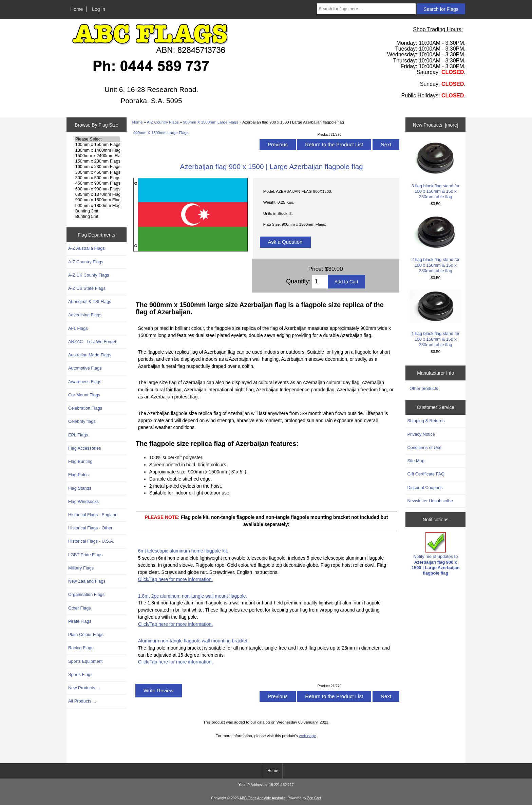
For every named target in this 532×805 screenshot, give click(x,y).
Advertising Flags (85, 315)
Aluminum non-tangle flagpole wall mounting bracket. (193, 641)
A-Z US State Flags (87, 288)
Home (77, 9)
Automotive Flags (85, 368)
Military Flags (81, 568)
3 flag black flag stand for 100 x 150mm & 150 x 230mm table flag (435, 170)
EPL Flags (78, 435)
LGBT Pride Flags (85, 555)
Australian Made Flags (90, 355)
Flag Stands (80, 488)
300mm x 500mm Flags (97, 178)
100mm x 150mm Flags (97, 145)
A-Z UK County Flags (89, 275)
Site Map (416, 461)
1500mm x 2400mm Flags (97, 156)
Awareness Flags (85, 382)
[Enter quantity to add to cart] (320, 282)
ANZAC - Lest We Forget (92, 342)
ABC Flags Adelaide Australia (263, 798)
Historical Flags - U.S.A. (91, 541)
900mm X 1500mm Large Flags (211, 122)
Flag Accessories (84, 448)
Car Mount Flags (84, 395)
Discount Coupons (425, 488)
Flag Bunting (80, 461)
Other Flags (80, 608)
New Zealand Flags (87, 581)
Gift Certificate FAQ (426, 474)
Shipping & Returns (426, 421)
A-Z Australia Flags (87, 248)
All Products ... (82, 701)
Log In (99, 9)
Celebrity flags (82, 421)
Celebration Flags (85, 408)
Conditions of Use (424, 447)
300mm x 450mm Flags (97, 172)
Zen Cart (314, 798)
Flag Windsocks (83, 501)
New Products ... (84, 688)
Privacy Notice (421, 434)
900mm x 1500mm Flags (97, 200)
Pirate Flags (80, 621)
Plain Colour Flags (86, 634)
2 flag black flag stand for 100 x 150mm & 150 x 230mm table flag (435, 244)
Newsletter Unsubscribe (430, 501)
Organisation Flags (86, 594)
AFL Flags (78, 328)
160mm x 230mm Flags (97, 167)
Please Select (97, 139)
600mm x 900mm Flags (97, 189)
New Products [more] (436, 125)
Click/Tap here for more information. (175, 579)
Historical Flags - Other (90, 528)
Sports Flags (80, 675)
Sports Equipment (85, 661)
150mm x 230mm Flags (97, 161)
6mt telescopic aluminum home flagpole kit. (183, 551)
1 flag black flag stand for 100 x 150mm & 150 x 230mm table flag (435, 318)
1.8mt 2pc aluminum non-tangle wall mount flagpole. (193, 596)
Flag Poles (78, 475)
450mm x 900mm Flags (97, 183)
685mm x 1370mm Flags (97, 194)
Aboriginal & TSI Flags (90, 302)
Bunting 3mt (97, 211)
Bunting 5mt (97, 217)
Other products (424, 388)
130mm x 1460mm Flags (97, 150)
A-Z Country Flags (163, 122)
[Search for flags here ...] (366, 9)
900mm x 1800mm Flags (97, 206)
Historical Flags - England (93, 515)
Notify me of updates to (435, 554)
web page (307, 736)
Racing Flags (81, 648)
